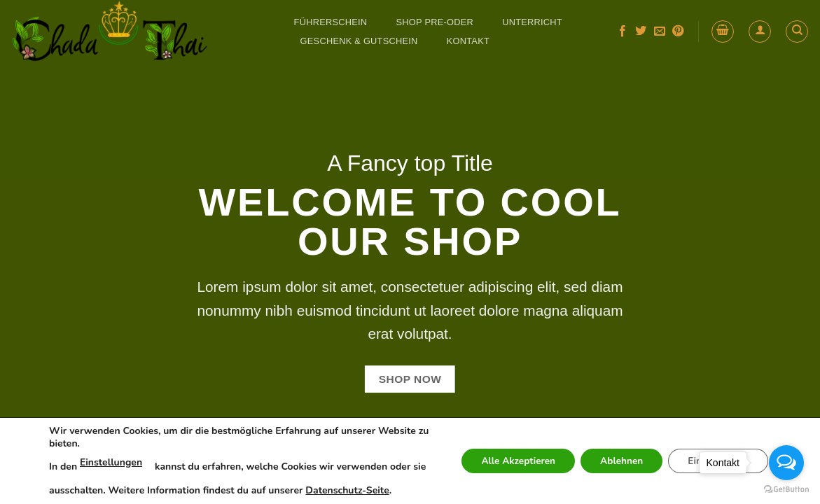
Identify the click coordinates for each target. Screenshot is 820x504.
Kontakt (468, 41)
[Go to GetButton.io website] (786, 490)
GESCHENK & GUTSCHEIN (359, 41)
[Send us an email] (660, 31)
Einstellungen (111, 462)
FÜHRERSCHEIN (331, 22)
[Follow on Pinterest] (678, 31)
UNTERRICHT (532, 22)
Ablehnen (615, 461)
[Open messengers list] (786, 463)
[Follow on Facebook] (623, 31)
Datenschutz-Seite (362, 490)
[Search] (797, 31)
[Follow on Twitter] (641, 31)
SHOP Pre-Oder (435, 22)
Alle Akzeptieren (507, 461)
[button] (723, 31)
